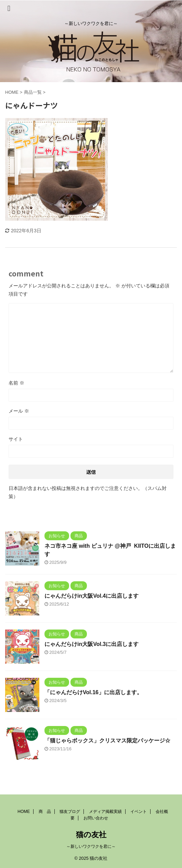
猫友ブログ (70, 812)
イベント (139, 812)
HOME (24, 812)
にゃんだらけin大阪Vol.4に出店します (92, 596)
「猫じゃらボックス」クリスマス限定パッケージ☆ (107, 741)
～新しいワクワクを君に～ (91, 846)
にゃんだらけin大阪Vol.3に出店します (92, 644)
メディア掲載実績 (105, 812)
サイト (16, 439)
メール (19, 411)
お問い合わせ (96, 818)
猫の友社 (91, 835)
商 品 (45, 812)
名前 (16, 383)
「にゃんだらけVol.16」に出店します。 (93, 692)
